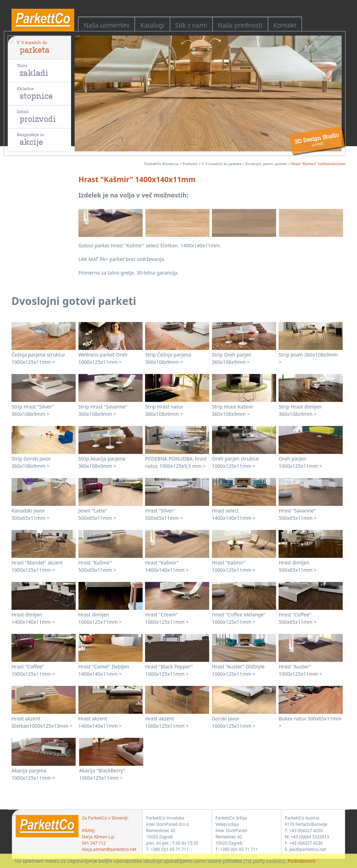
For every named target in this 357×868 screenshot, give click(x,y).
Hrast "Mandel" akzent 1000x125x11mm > (37, 566)
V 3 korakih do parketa (222, 163)
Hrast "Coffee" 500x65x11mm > (298, 618)
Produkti (190, 163)
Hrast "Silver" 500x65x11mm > (164, 514)
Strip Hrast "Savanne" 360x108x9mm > (103, 410)
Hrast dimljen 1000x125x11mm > (100, 618)
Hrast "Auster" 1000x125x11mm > (300, 670)
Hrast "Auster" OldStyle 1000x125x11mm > (238, 670)
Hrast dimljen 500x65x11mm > (298, 566)
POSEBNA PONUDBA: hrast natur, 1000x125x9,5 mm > (176, 462)
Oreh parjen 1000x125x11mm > (300, 462)
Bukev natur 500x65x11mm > (310, 722)
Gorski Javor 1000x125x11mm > (234, 722)
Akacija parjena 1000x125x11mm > (33, 774)
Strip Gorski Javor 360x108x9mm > (31, 462)
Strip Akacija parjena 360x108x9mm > (102, 462)
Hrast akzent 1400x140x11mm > (100, 722)
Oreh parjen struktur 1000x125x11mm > (236, 462)
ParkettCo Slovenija (161, 163)
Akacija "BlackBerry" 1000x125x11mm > (102, 774)
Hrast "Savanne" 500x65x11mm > (298, 514)
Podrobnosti (302, 861)
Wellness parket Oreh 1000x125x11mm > (103, 358)
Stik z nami (191, 25)
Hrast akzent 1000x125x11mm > (167, 722)
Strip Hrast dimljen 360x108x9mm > (300, 410)
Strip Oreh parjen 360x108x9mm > (232, 358)
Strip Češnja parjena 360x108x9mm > (168, 358)
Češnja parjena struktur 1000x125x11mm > (38, 358)
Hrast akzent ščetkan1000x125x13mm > (42, 722)
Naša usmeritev (107, 25)
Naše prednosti (240, 25)
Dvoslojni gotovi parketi (266, 163)
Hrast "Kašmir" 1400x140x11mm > (167, 566)
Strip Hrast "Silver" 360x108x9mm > (33, 410)
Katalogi (152, 25)
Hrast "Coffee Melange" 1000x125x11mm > (239, 618)
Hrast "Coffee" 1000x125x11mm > (33, 670)
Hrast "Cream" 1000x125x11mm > (167, 618)
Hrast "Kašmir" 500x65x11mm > (97, 566)
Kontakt (285, 25)
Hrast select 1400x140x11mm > (234, 514)
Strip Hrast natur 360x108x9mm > (164, 410)
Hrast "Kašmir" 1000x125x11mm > (234, 566)
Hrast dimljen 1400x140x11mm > (33, 618)
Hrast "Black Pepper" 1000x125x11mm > (169, 670)
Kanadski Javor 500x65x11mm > (31, 514)
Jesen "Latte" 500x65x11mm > (97, 514)
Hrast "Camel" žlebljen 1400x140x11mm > (104, 670)
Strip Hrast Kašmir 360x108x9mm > (233, 410)
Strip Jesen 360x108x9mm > (308, 358)
